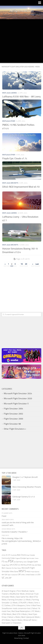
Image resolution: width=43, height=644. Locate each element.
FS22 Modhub (23, 591)
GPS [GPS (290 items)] (11, 565)
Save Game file (22, 597)
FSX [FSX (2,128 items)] (11, 561)
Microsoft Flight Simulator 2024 (18, 393)
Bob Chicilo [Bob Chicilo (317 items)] (22, 555)
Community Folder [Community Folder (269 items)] (8, 558)
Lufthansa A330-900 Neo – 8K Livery (21, 97)
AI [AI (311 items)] (7, 555)
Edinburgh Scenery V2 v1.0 (24, 497)
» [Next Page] (33, 264)
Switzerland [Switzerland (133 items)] (14, 575)
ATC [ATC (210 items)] (9, 555)
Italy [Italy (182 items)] (33, 565)
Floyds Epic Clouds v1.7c (15, 158)
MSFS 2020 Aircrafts (10, 183)
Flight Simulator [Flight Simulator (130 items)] (30, 558)
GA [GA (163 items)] (15, 562)
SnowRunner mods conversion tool (16, 608)
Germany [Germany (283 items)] (20, 562)
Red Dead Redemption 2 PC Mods (25, 611)
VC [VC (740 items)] (3, 578)
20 (26, 264)
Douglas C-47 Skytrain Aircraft (25, 477)
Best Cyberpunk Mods (30, 617)
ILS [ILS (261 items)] (19, 565)
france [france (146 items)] (37, 558)
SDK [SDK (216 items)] (6, 575)
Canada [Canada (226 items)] (32, 555)
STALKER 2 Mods (26, 603)
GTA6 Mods (6, 614)
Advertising (18, 638)
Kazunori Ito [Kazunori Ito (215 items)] (10, 568)
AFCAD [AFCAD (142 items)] (4, 555)
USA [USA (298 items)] (39, 575)
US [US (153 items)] (36, 575)
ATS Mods (6, 620)
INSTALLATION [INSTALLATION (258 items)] (26, 565)
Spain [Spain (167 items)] (9, 575)
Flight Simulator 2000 (13, 419)
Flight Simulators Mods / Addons (13, 633)
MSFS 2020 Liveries (10, 93)
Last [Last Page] (37, 264)
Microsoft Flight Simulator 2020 (18, 399)
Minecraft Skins (30, 620)
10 (22, 264)
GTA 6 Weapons (18, 605)
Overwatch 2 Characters (12, 623)
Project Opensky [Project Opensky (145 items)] (35, 572)
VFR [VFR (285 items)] (7, 578)
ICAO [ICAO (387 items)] (15, 565)
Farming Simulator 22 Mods (19, 600)
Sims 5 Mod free (33, 605)
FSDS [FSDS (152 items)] (6, 562)
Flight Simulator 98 (12, 424)
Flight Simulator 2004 (13, 409)
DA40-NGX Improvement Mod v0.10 (21, 187)
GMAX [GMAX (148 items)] (25, 562)
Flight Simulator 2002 (13, 414)
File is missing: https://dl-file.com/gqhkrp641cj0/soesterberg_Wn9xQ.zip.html (21, 541)
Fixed (4, 516)
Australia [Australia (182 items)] (14, 555)
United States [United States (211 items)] (30, 575)
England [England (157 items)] (18, 558)
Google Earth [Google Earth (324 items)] (33, 562)
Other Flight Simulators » (15, 429)
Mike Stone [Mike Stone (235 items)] (14, 572)
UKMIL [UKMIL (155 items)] (23, 575)
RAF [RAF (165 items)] (3, 575)
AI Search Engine (9, 591)
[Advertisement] (21, 42)
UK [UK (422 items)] (19, 574)
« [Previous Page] (5, 264)
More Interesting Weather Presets (27, 487)
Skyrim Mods (17, 620)
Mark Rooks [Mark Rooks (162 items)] (18, 568)
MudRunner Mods (17, 594)
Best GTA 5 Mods (20, 614)
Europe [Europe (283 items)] (23, 558)
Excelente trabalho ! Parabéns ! (15, 532)
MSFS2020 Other (9, 121)
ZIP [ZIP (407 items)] (10, 578)
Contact (26, 638)
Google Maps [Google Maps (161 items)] (5, 565)
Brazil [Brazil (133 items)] (28, 555)
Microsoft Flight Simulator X (16, 404)
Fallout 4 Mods (14, 617)
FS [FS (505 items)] (3, 562)
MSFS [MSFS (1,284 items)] (22, 571)
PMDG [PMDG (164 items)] (28, 572)
